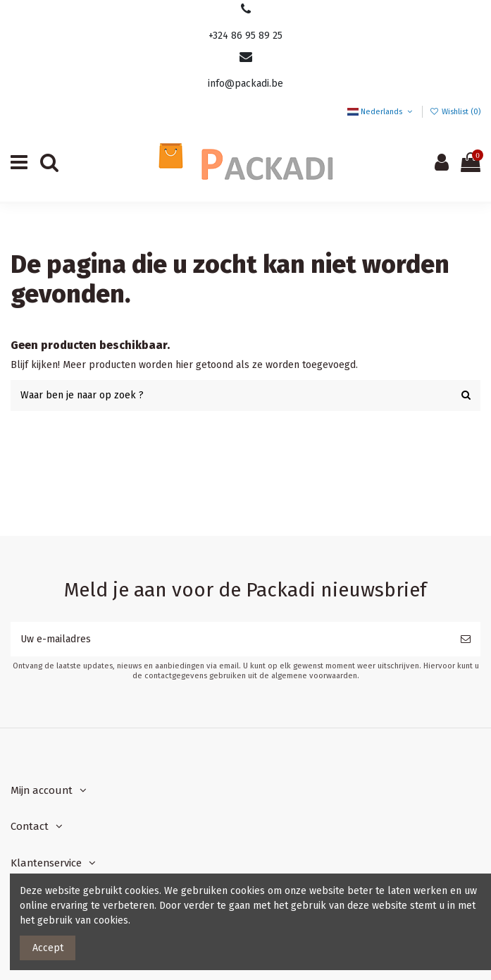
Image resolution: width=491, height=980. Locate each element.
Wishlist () (455, 112)
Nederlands (381, 112)
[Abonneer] (466, 639)
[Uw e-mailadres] (231, 639)
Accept (48, 948)
